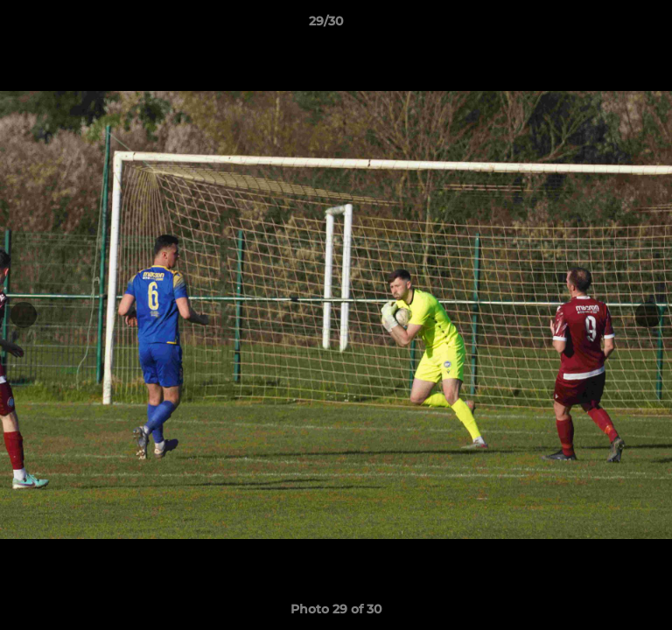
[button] (609, 25)
